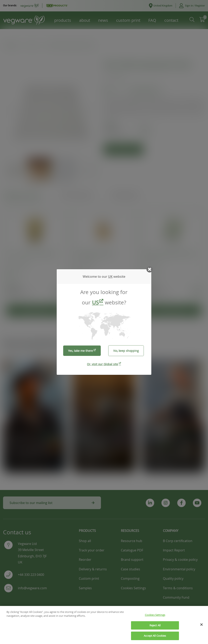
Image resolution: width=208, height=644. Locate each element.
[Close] (201, 628)
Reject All (155, 628)
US (95, 302)
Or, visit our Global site (102, 364)
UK (110, 277)
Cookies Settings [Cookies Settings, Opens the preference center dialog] (155, 618)
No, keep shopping (126, 351)
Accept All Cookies (155, 639)
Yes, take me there (80, 351)
